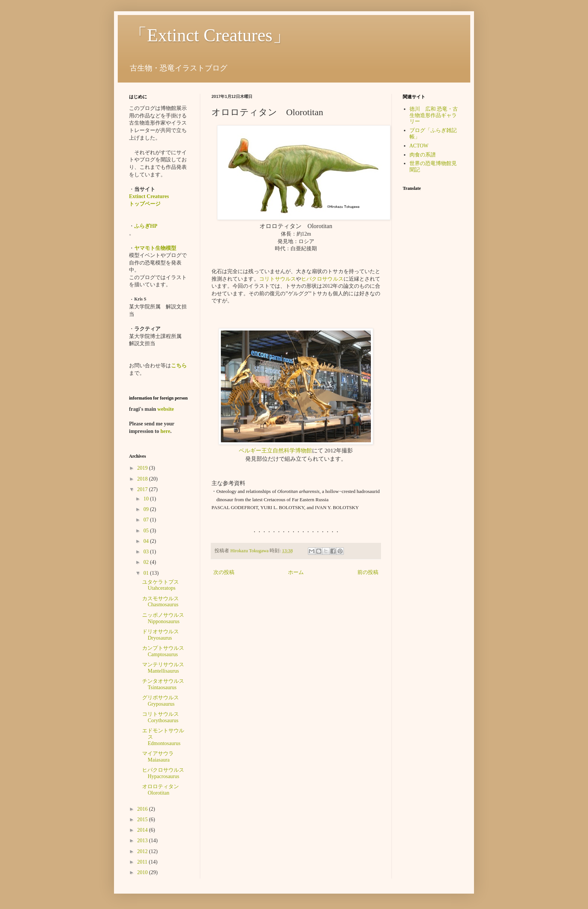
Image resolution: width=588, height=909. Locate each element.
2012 (143, 851)
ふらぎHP (146, 226)
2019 (143, 468)
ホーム (296, 572)
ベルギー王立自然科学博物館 (275, 450)
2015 (143, 820)
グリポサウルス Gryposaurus (160, 701)
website (165, 409)
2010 (143, 872)
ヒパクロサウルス (322, 279)
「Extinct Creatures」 (210, 35)
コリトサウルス (277, 279)
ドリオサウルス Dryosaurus (163, 635)
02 (147, 562)
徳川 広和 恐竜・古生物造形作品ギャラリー (434, 115)
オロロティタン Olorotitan (163, 790)
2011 (143, 862)
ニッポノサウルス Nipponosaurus (166, 618)
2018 (143, 479)
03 (147, 552)
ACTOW (419, 146)
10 (147, 499)
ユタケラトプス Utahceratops (160, 585)
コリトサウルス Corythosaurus (163, 717)
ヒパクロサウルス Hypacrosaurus (166, 773)
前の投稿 (368, 572)
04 (147, 541)
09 (147, 509)
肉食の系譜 (423, 155)
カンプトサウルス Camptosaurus (166, 651)
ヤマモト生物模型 (155, 248)
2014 (143, 830)
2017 (143, 489)
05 (147, 531)
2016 (143, 809)
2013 (143, 841)
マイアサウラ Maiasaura (160, 757)
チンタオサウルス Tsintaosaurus (166, 684)
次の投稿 (224, 572)
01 (147, 573)
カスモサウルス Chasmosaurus (163, 602)
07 (147, 520)
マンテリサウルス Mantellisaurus (166, 668)
